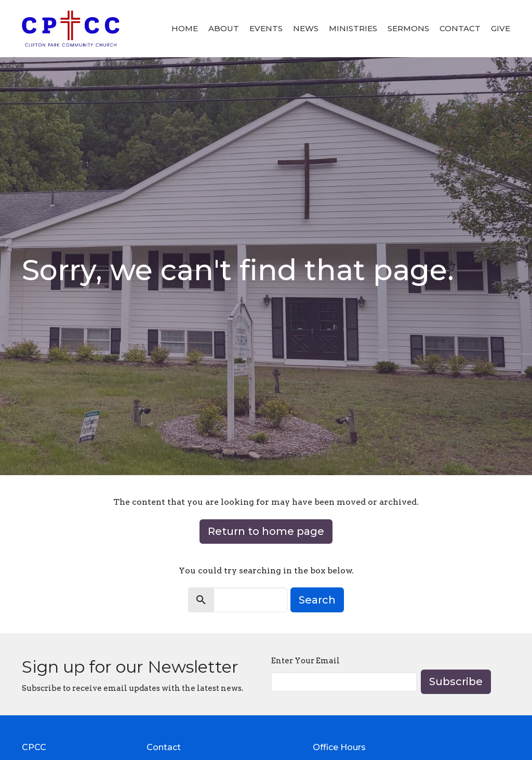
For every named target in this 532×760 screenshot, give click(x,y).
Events (266, 28)
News (306, 28)
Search (317, 600)
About (224, 28)
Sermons (408, 28)
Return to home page (266, 531)
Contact (460, 28)
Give (501, 28)
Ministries (353, 28)
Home (185, 28)
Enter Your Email (305, 661)
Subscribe (456, 682)
